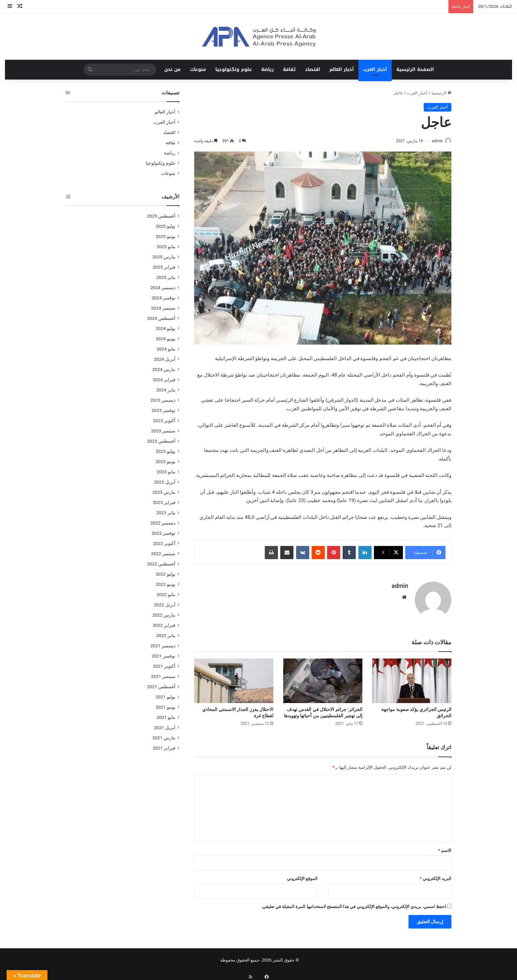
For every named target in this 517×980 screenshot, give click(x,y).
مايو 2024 (166, 349)
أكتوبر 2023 (164, 421)
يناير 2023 (166, 513)
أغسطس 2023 (161, 441)
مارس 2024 (164, 369)
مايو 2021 (166, 717)
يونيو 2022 (166, 584)
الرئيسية (441, 93)
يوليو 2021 (166, 697)
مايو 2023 (166, 472)
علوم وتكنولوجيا (234, 69)
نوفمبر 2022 (164, 533)
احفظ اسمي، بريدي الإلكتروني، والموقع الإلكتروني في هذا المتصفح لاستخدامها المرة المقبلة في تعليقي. (354, 904)
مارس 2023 (164, 492)
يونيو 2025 (166, 236)
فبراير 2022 (164, 625)
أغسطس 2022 (161, 564)
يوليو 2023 (166, 451)
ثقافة (289, 69)
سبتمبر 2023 (163, 431)
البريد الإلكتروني (436, 876)
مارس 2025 (164, 257)
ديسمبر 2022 (163, 523)
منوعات (198, 69)
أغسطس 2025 (161, 216)
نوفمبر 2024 (164, 298)
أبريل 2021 (165, 727)
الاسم (445, 848)
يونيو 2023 (166, 461)
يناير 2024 (166, 390)
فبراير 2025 (164, 267)
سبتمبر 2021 (163, 676)
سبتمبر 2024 (163, 308)
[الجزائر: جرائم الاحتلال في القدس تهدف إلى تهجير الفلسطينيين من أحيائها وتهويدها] (323, 678)
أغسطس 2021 (161, 687)
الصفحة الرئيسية (415, 69)
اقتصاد (313, 69)
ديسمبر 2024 (163, 287)
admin (434, 141)
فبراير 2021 (164, 748)
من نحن (172, 69)
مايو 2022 (166, 594)
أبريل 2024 (165, 359)
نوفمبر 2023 (164, 410)
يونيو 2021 (166, 707)
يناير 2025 (166, 277)
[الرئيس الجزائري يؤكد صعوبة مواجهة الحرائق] (412, 678)
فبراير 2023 (164, 502)
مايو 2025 (166, 247)
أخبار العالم (342, 69)
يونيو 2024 (166, 339)
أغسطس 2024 (161, 318)
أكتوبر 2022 (164, 543)
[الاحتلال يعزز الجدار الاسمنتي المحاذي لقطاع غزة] (234, 678)
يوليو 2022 (166, 574)
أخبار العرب (375, 69)
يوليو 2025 (166, 226)
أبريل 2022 (165, 605)
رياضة (267, 69)
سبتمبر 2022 (163, 554)
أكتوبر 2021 (164, 666)
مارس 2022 (164, 615)
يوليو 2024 (166, 328)
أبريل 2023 (165, 482)
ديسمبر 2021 (163, 646)
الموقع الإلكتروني (302, 876)
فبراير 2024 (164, 380)
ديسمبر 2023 (163, 400)
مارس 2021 (164, 738)
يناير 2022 (166, 635)
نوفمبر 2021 (164, 656)
